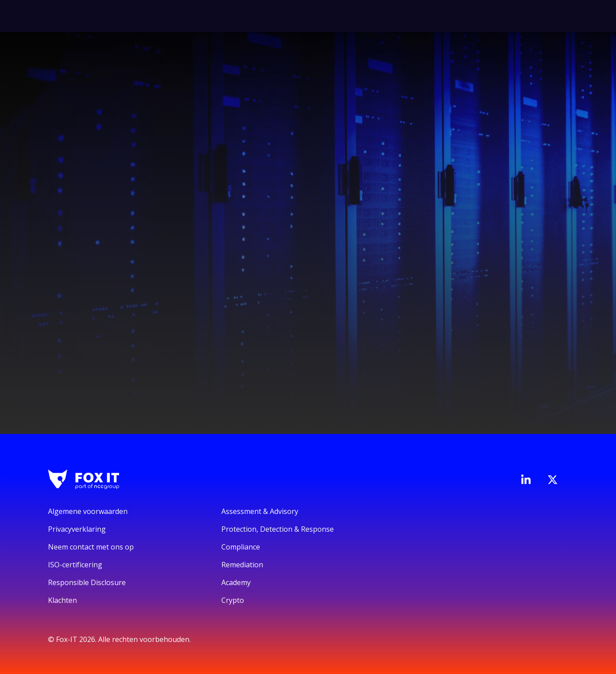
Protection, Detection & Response (278, 529)
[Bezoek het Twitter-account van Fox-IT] (552, 480)
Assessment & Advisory (260, 511)
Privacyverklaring (77, 529)
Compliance (241, 547)
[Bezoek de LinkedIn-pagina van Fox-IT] (526, 479)
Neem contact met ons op (91, 547)
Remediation (242, 565)
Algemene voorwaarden (88, 511)
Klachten (62, 600)
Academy (236, 582)
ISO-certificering (75, 565)
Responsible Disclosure (87, 582)
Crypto (233, 600)
